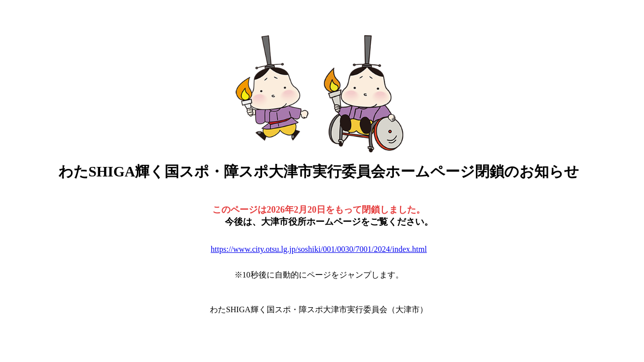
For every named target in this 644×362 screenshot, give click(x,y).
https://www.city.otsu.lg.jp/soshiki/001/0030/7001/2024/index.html (319, 249)
